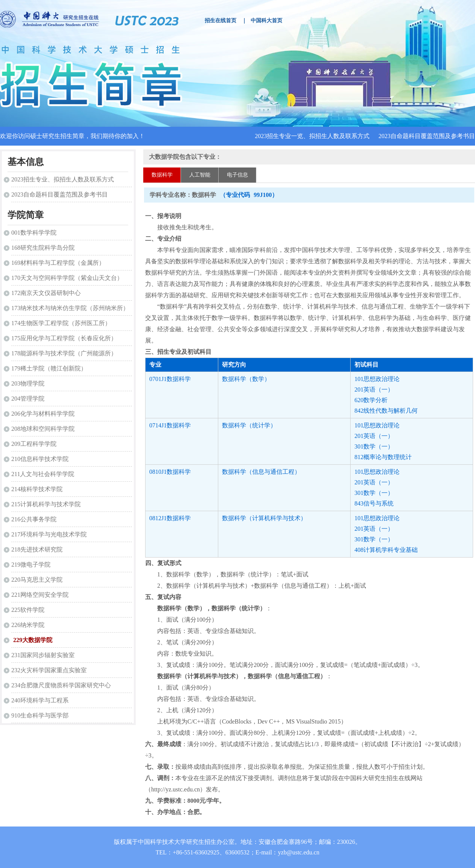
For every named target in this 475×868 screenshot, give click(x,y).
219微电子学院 (31, 565)
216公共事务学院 (34, 519)
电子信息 (237, 175)
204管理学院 (28, 399)
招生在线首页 (221, 21)
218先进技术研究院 (37, 549)
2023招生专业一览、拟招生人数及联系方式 (312, 136)
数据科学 (162, 175)
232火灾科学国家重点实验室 (49, 670)
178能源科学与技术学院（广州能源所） (64, 353)
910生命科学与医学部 (40, 715)
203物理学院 (28, 383)
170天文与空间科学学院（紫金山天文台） (67, 278)
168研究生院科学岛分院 (43, 248)
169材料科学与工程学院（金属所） (58, 263)
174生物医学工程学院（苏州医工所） (61, 323)
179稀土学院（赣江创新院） (49, 368)
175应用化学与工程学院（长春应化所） (64, 338)
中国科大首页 (267, 21)
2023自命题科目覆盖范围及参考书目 (427, 136)
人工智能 (200, 175)
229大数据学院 (33, 640)
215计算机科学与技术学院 (46, 504)
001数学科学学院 (34, 233)
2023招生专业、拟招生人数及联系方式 (63, 179)
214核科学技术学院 (37, 489)
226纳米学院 (28, 625)
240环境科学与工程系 (40, 700)
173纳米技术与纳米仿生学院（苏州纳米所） (70, 308)
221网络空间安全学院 (40, 595)
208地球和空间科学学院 (43, 429)
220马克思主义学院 (37, 580)
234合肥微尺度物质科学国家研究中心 (61, 685)
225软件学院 (28, 610)
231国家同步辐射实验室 (43, 655)
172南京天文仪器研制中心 (46, 293)
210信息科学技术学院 (40, 459)
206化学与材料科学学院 (43, 414)
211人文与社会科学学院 (43, 474)
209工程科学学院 (34, 444)
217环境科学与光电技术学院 (49, 534)
